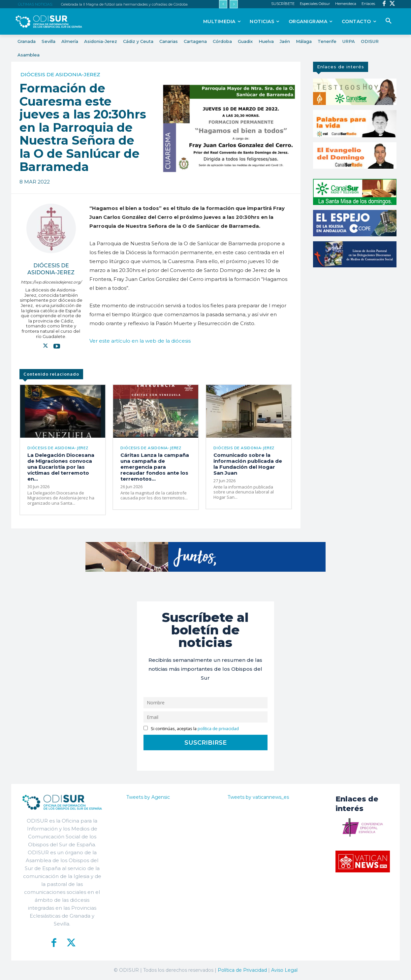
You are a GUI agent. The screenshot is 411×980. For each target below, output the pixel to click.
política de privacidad (218, 729)
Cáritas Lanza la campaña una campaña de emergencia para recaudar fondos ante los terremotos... (155, 467)
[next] (234, 4)
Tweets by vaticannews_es (258, 797)
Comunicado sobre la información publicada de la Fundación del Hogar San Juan (248, 464)
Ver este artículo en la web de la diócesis (140, 341)
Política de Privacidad (242, 970)
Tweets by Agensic (148, 797)
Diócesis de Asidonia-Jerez (60, 74)
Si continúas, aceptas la (191, 729)
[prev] (223, 4)
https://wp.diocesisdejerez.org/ (51, 282)
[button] (389, 21)
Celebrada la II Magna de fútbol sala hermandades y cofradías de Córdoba (124, 4)
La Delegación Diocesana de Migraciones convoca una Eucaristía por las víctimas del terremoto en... (61, 467)
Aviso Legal (284, 970)
